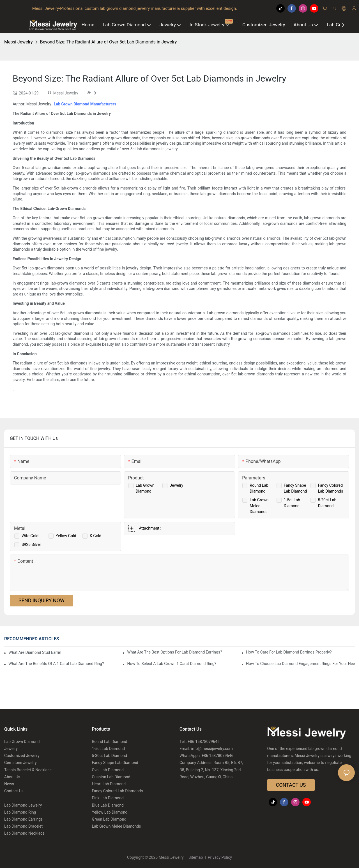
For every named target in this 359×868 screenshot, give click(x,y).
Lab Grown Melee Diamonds (259, 506)
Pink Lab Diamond (108, 798)
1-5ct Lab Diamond (109, 749)
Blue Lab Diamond (108, 805)
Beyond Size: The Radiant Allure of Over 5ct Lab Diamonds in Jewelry (109, 42)
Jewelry (176, 485)
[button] (343, 25)
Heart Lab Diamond (109, 784)
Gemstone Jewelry (20, 763)
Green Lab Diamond (109, 819)
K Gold (95, 536)
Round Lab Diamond (110, 742)
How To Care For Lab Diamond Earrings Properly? (289, 652)
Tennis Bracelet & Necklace (28, 770)
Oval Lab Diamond (108, 770)
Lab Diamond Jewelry (23, 805)
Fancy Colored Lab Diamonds (118, 791)
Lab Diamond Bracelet (23, 826)
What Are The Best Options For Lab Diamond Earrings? (174, 652)
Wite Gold (30, 536)
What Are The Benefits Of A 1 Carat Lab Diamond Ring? (56, 664)
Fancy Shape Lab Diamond (115, 763)
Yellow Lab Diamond (110, 812)
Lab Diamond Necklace (24, 833)
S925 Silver (31, 544)
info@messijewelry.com (212, 749)
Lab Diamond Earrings (23, 819)
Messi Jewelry (19, 42)
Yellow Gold (66, 536)
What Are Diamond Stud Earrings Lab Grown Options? (35, 652)
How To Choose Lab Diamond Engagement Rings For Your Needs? (300, 664)
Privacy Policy (219, 857)
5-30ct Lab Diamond (110, 756)
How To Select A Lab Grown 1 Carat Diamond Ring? (172, 664)
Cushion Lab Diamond (111, 777)
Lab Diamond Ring (20, 812)
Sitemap (196, 857)
